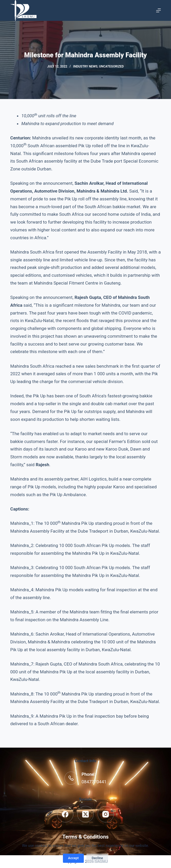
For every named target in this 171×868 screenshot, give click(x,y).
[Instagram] (106, 814)
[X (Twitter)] (85, 814)
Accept (73, 858)
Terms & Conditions (85, 837)
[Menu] (158, 10)
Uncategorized (111, 66)
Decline (97, 858)
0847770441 (94, 782)
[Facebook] (65, 814)
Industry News (85, 66)
